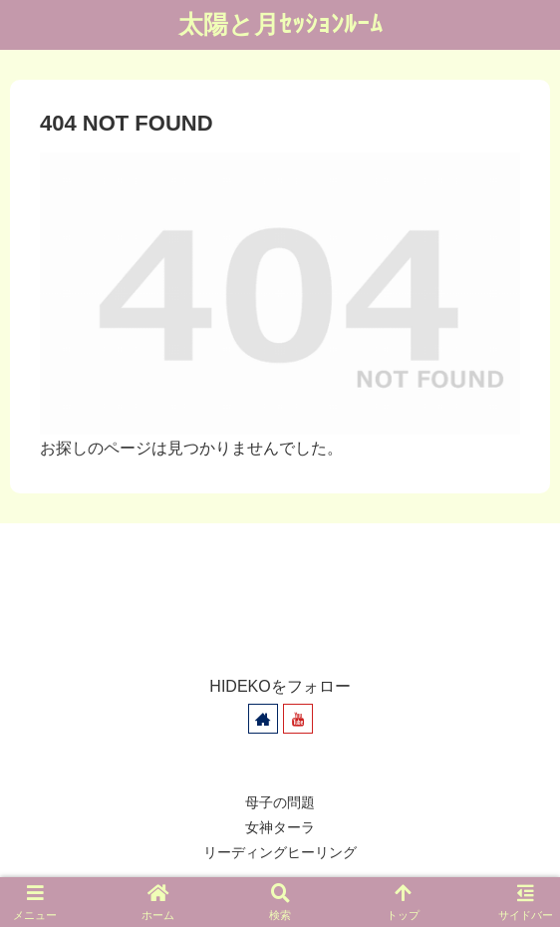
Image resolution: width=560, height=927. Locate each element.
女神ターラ (280, 827)
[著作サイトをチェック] (263, 719)
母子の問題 (280, 802)
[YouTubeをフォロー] (298, 719)
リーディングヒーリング (280, 852)
